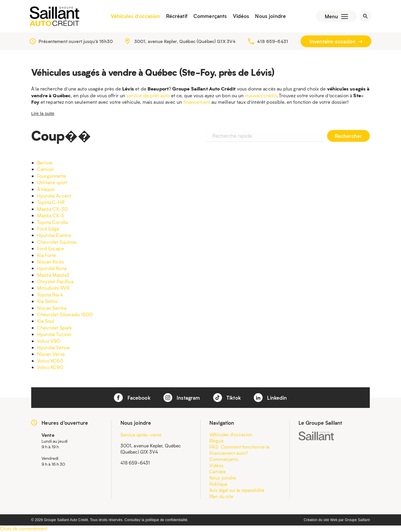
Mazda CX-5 (51, 215)
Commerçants (210, 16)
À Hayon (46, 189)
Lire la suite (43, 113)
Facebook (132, 398)
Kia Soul (46, 321)
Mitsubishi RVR (53, 288)
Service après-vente (141, 435)
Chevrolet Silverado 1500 (65, 314)
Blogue (216, 441)
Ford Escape (50, 248)
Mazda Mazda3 (53, 275)
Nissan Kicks (50, 262)
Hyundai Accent (54, 196)
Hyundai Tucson (54, 334)
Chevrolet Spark (54, 328)
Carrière (217, 472)
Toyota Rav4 (50, 295)
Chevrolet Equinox (57, 242)
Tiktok (227, 398)
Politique (218, 484)
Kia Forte (47, 255)
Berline (45, 163)
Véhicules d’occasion (135, 16)
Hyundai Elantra (54, 235)
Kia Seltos (48, 301)
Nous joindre (270, 16)
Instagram (182, 398)
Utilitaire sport (52, 182)
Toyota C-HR (51, 202)
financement (197, 102)
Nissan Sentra (52, 308)
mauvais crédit (261, 95)
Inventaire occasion (336, 41)
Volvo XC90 (50, 367)
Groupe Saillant (357, 520)
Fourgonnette (52, 176)
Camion (45, 169)
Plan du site (221, 496)
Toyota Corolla (52, 222)
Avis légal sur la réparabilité (237, 490)
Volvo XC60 (50, 361)
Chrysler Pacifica (55, 281)
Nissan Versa (51, 354)
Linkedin (270, 398)
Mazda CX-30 (52, 209)
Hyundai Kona (52, 268)
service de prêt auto (148, 95)
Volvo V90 (49, 341)
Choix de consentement (24, 529)
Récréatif (177, 16)
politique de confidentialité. (167, 520)
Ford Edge (48, 229)
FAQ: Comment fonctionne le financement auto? (239, 450)
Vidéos (241, 16)
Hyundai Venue (53, 347)
